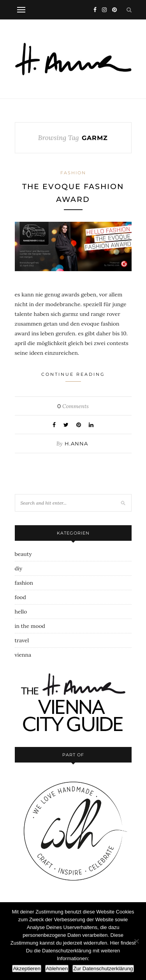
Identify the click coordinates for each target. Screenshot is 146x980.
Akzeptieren (26, 969)
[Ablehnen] (136, 941)
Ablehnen (57, 969)
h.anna (76, 444)
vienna (23, 655)
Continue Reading (73, 377)
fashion (73, 173)
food (20, 597)
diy (19, 568)
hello (21, 612)
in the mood (30, 626)
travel (22, 640)
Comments (73, 406)
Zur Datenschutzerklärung (103, 969)
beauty (23, 554)
